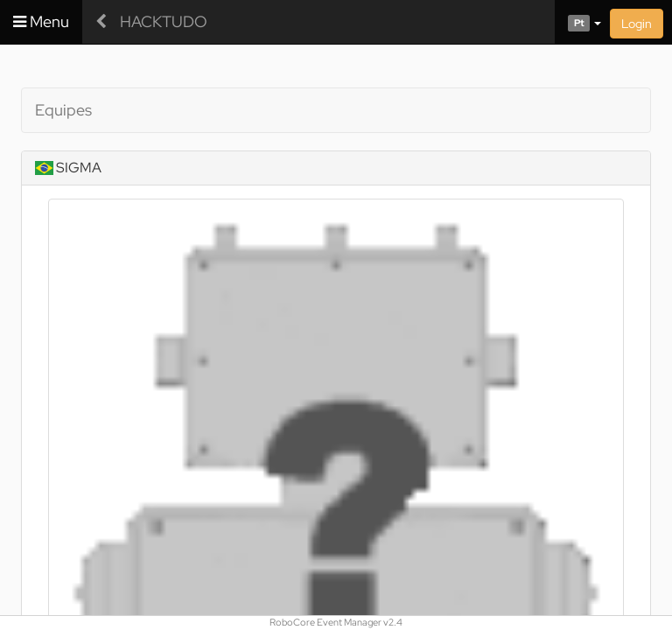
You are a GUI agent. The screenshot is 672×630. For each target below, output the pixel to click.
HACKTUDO (164, 21)
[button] (578, 22)
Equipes (63, 110)
